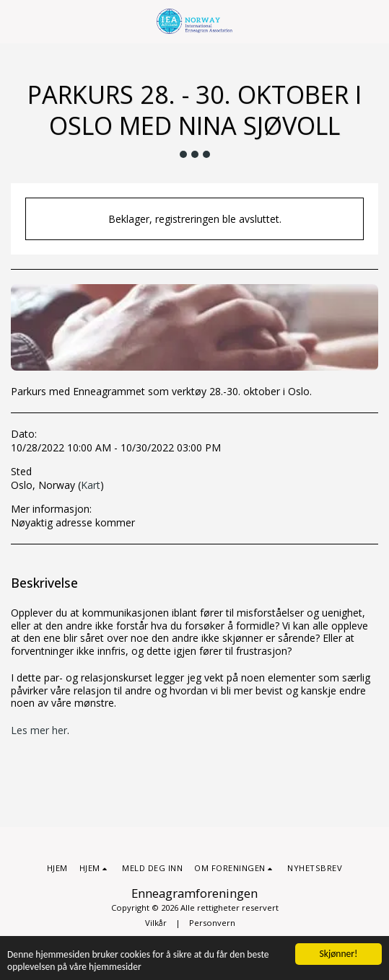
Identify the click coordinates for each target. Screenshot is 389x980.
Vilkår (156, 923)
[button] (16, 21)
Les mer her (39, 730)
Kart (91, 485)
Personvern (212, 923)
